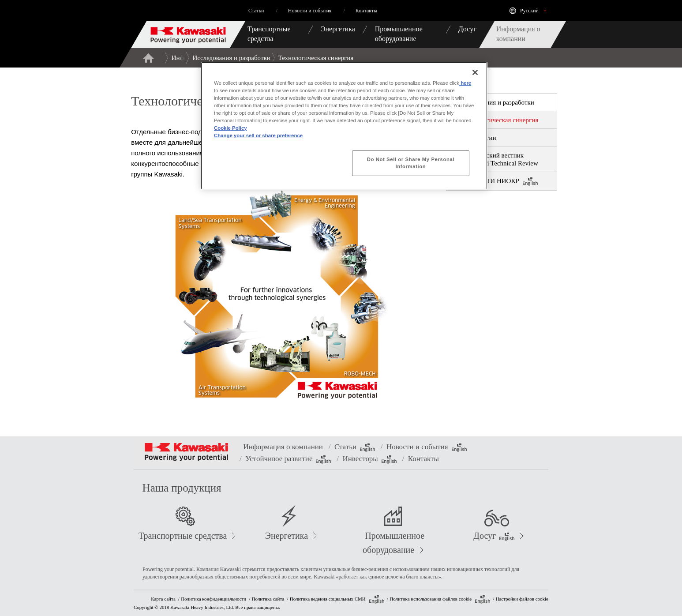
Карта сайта (163, 599)
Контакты (423, 459)
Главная (148, 58)
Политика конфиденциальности (214, 599)
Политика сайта (268, 599)
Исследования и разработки (232, 58)
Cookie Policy (230, 128)
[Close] (475, 72)
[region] (344, 126)
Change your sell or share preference (258, 135)
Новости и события (427, 447)
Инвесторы (369, 459)
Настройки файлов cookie (522, 599)
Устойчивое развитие (288, 459)
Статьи (355, 447)
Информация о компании (283, 447)
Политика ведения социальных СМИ (337, 599)
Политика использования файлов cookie (440, 599)
